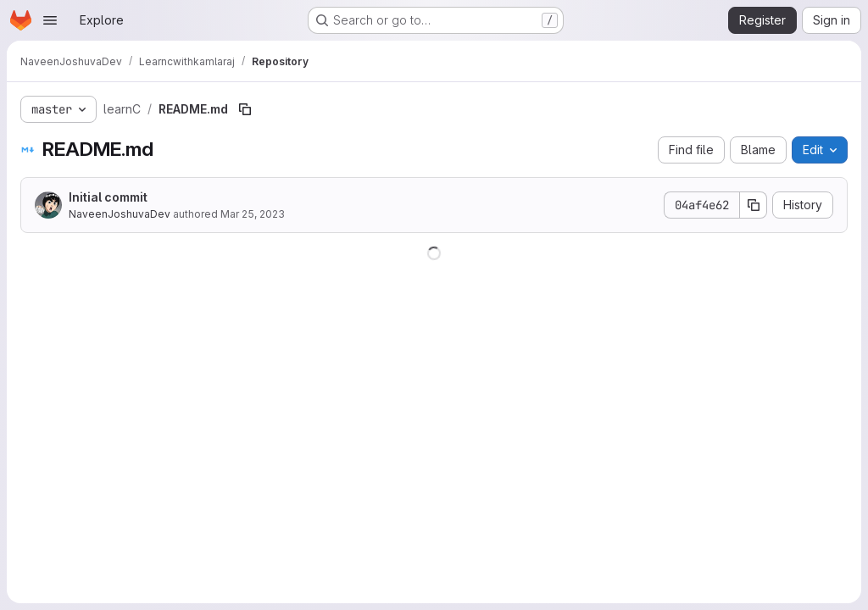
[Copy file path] (245, 109)
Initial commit (108, 197)
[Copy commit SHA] (754, 205)
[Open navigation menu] (50, 20)
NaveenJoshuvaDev (120, 214)
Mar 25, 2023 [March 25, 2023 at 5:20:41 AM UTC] (253, 214)
